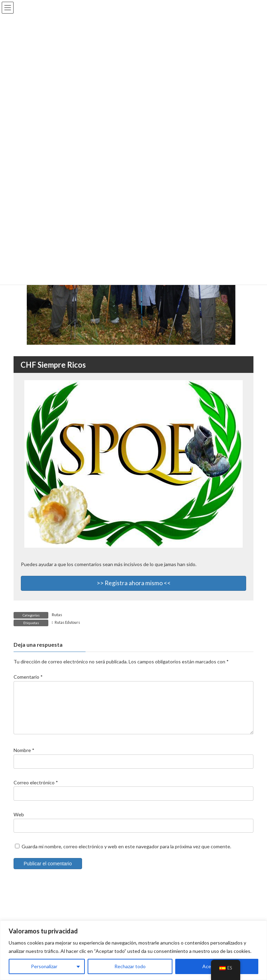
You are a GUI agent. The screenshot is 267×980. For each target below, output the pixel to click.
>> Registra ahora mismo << (134, 583)
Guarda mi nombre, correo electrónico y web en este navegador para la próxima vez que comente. (126, 854)
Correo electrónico (36, 790)
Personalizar (44, 966)
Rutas (57, 615)
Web (19, 822)
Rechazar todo (130, 966)
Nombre (24, 758)
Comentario (28, 677)
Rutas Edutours (67, 622)
